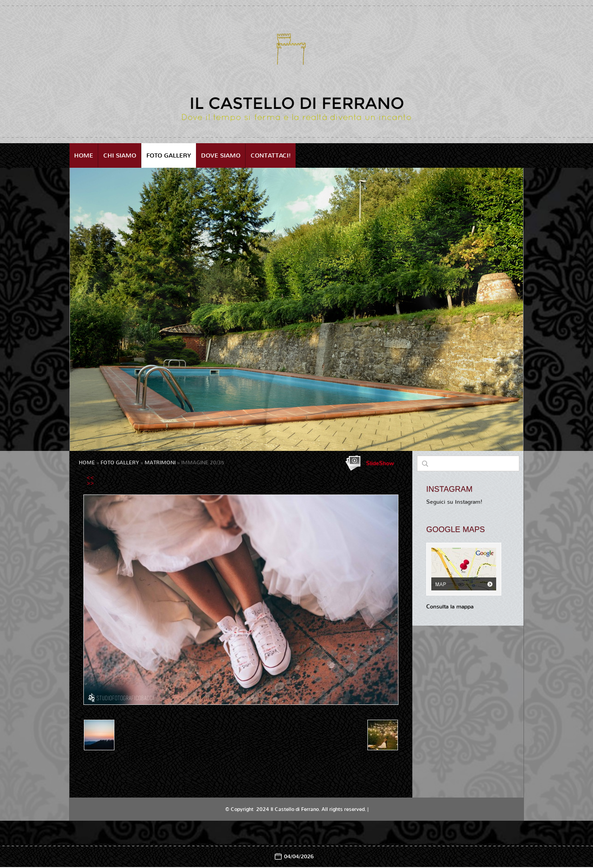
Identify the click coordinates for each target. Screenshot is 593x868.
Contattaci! (271, 155)
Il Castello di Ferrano (297, 103)
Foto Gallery (169, 155)
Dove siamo (221, 155)
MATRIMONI (160, 463)
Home (84, 155)
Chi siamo (120, 155)
